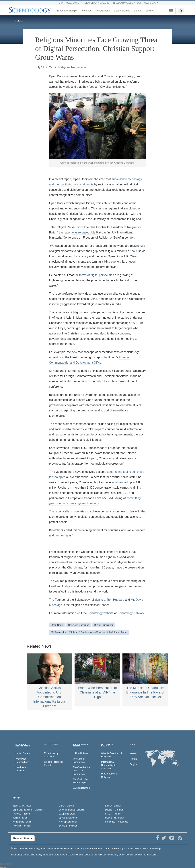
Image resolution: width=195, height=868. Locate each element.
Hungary (133, 759)
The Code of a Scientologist (80, 781)
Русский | (22, 826)
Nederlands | (22, 822)
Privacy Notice (84, 849)
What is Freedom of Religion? (111, 755)
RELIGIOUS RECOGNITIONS (23, 745)
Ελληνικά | (67, 814)
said (134, 251)
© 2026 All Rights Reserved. (42, 849)
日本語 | (68, 818)
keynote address (115, 381)
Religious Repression (72, 67)
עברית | (113, 814)
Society (150, 11)
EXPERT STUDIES (52, 744)
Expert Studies (122, 11)
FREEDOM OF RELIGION (107, 745)
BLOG (19, 21)
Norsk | (68, 822)
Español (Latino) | (72, 810)
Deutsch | (114, 810)
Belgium (133, 764)
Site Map (156, 849)
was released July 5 (85, 232)
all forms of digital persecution (95, 275)
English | (113, 806)
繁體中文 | (22, 806)
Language (15, 798)
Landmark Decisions (21, 769)
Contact (146, 849)
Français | (21, 814)
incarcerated (120, 482)
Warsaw (133, 753)
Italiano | (20, 818)
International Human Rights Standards (109, 765)
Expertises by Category (51, 755)
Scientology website (101, 613)
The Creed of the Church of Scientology (81, 771)
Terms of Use (100, 849)
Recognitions (103, 11)
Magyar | (115, 818)
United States (23, 753)
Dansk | (66, 806)
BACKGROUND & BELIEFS (80, 745)
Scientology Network (131, 613)
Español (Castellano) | (28, 810)
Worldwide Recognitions (22, 760)
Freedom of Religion (67, 11)
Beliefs (138, 11)
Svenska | (68, 826)
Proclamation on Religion (110, 775)
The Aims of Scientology (79, 760)
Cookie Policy (117, 849)
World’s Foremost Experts (53, 764)
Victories (87, 11)
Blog (132, 744)
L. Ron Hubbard (114, 600)
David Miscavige (81, 788)
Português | (117, 822)
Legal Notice (133, 849)
